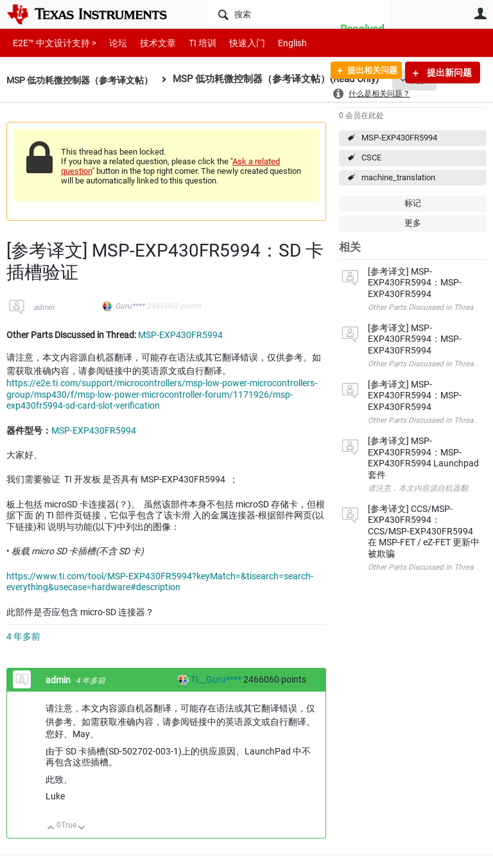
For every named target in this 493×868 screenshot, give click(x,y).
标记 (413, 203)
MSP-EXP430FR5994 (399, 138)
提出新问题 (448, 72)
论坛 (111, 43)
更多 (413, 223)
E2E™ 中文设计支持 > (51, 43)
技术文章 (149, 43)
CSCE (371, 157)
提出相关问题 (367, 72)
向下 (82, 829)
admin (44, 307)
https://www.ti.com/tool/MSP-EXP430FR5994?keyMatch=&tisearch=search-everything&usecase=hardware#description (160, 582)
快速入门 (234, 43)
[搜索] (299, 14)
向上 (51, 829)
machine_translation (398, 177)
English (277, 43)
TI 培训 (192, 43)
